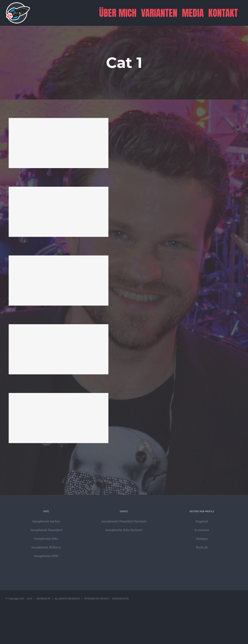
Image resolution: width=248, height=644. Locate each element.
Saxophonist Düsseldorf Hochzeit (124, 521)
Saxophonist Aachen (46, 521)
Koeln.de (202, 547)
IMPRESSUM (43, 599)
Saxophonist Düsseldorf (46, 530)
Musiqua (202, 539)
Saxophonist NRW (46, 556)
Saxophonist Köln (46, 539)
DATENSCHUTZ (120, 599)
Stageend (202, 521)
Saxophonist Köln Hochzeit (124, 530)
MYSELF (104, 599)
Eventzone (202, 530)
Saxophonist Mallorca (46, 547)
